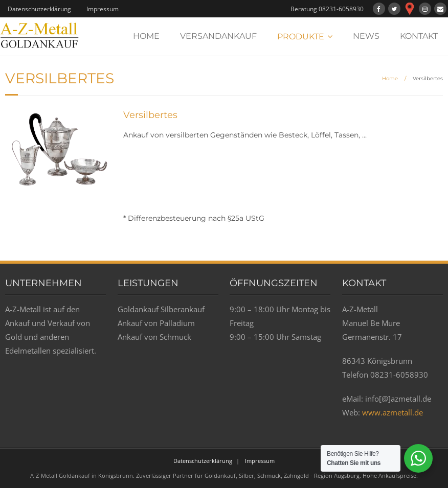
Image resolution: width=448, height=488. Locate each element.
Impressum (103, 9)
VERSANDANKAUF (218, 36)
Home (390, 78)
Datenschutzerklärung (39, 9)
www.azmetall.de (393, 412)
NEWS (366, 36)
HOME (146, 36)
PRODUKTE (301, 37)
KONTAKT (419, 36)
